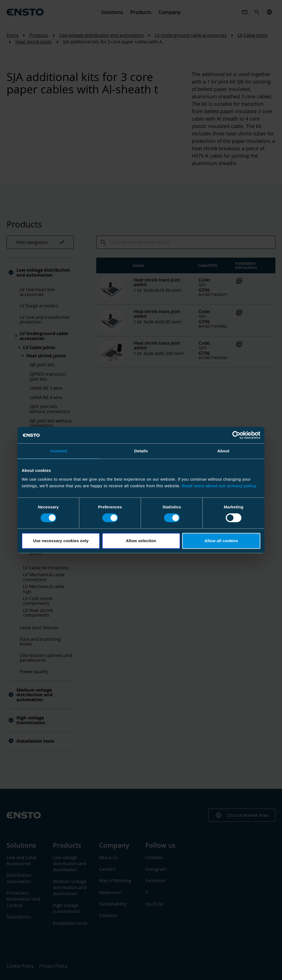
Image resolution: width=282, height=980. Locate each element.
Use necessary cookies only (61, 541)
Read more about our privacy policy (219, 486)
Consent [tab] (59, 451)
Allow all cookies (221, 541)
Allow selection (141, 541)
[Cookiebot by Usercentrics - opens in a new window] (236, 435)
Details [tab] (141, 451)
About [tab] (223, 451)
